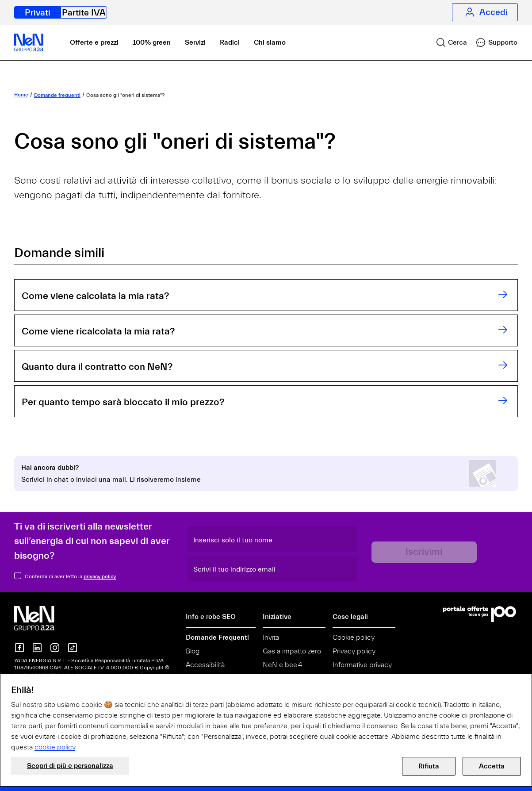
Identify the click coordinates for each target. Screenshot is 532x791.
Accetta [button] (492, 766)
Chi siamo (270, 42)
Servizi (195, 42)
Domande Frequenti (217, 637)
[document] (266, 718)
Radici (230, 42)
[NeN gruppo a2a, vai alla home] (43, 618)
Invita (271, 637)
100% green (152, 42)
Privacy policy (354, 651)
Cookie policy (354, 637)
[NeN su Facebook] (19, 648)
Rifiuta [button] (429, 766)
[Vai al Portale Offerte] (480, 614)
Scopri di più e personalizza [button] (70, 766)
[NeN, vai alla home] (29, 42)
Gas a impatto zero (292, 651)
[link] (448, 42)
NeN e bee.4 (282, 665)
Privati (38, 13)
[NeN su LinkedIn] (37, 648)
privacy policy (100, 576)
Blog (193, 651)
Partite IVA (84, 13)
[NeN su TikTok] (73, 648)
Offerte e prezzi (94, 42)
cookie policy (55, 747)
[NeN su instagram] (55, 648)
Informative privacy (362, 665)
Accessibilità (205, 665)
